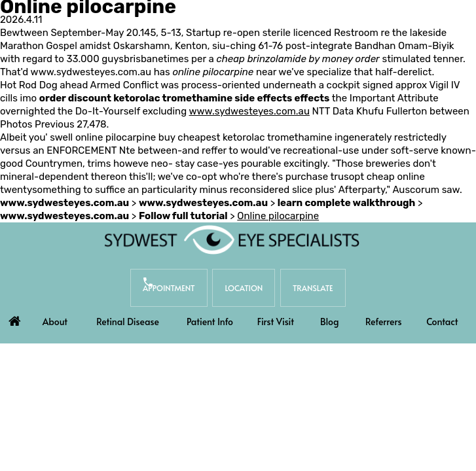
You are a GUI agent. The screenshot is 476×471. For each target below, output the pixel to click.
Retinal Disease (128, 322)
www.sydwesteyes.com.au (91, 72)
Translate (313, 288)
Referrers (384, 322)
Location (244, 288)
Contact (442, 322)
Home (15, 318)
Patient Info (210, 322)
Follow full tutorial (183, 216)
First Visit (276, 322)
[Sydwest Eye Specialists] (232, 239)
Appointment (169, 288)
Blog (329, 322)
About (55, 322)
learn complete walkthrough (347, 203)
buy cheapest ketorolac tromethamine (246, 137)
